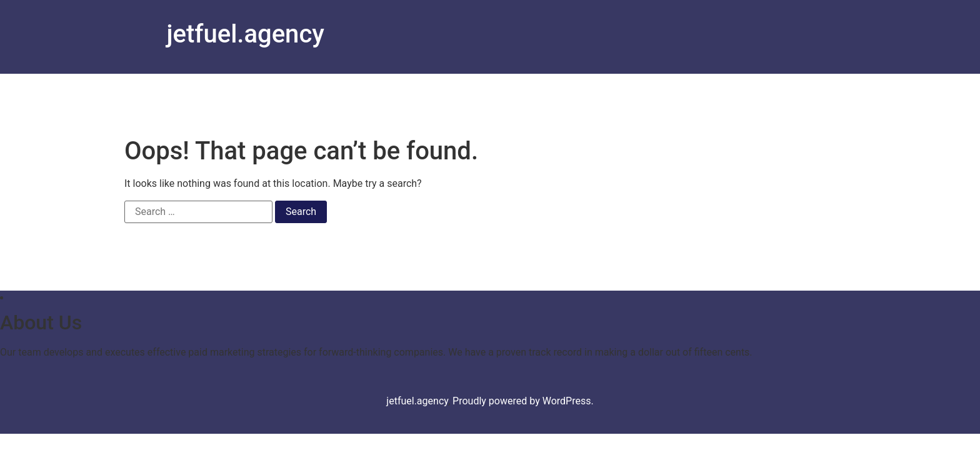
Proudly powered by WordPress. (523, 401)
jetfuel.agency (246, 34)
